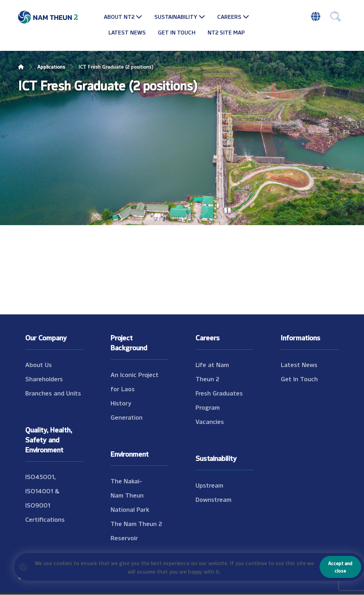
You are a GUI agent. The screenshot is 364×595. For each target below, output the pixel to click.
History (121, 403)
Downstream (213, 499)
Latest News (299, 365)
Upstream (209, 485)
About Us (39, 365)
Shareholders (44, 379)
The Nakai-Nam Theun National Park (130, 495)
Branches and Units (53, 393)
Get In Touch (299, 379)
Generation (127, 417)
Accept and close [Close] (340, 567)
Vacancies (210, 421)
